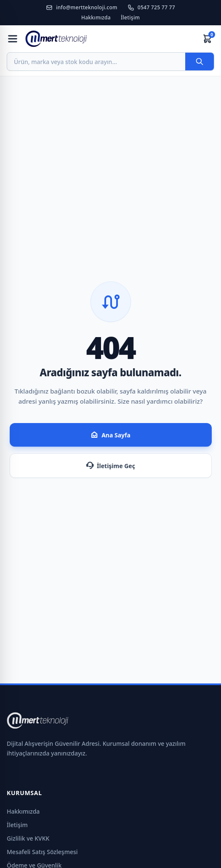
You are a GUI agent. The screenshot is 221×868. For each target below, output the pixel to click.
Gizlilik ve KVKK (28, 838)
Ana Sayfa (110, 435)
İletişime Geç (110, 466)
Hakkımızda (96, 18)
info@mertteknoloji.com (82, 8)
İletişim (130, 18)
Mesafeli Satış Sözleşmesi (42, 852)
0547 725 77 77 (151, 8)
